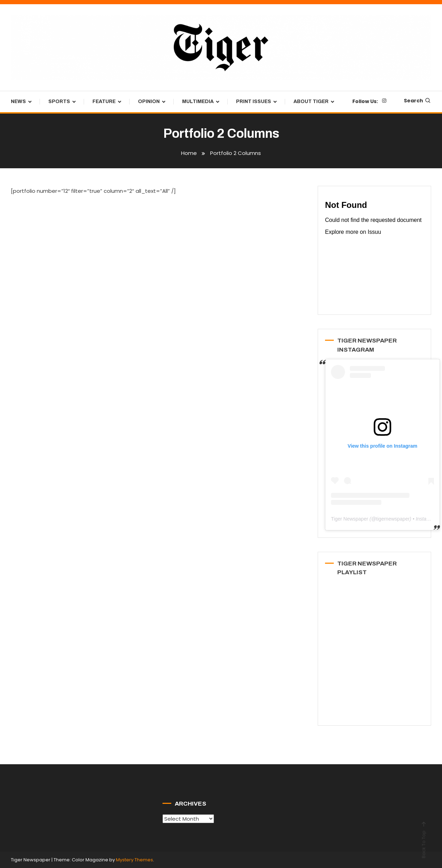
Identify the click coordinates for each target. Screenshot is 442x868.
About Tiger (311, 101)
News (18, 101)
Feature (104, 101)
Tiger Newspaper (350, 519)
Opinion (149, 101)
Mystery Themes (134, 860)
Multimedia (198, 101)
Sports (59, 101)
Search (417, 101)
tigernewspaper (393, 519)
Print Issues (254, 101)
